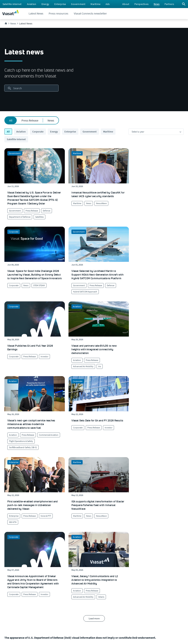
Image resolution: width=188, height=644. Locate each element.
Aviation (21, 132)
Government (90, 132)
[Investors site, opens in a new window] (10, 573)
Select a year (138, 132)
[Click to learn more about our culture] (54, 544)
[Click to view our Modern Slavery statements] (20, 588)
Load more (94, 439)
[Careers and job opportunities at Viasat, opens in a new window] (9, 558)
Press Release (30, 120)
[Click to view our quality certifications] (60, 558)
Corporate (38, 132)
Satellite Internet (16, 139)
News (51, 120)
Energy (54, 132)
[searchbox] (31, 88)
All (11, 120)
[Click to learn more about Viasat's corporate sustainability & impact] (60, 551)
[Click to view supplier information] (114, 558)
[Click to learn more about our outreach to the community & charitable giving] (64, 573)
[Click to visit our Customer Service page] (112, 544)
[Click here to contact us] (108, 566)
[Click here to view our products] (107, 573)
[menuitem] (12, 4)
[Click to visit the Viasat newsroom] (10, 580)
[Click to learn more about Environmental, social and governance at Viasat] (68, 566)
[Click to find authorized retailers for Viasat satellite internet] (113, 551)
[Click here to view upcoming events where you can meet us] (8, 551)
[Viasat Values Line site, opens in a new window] (14, 595)
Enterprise (70, 132)
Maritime (108, 132)
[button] (117, 501)
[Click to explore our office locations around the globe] (10, 566)
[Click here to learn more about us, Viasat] (9, 544)
